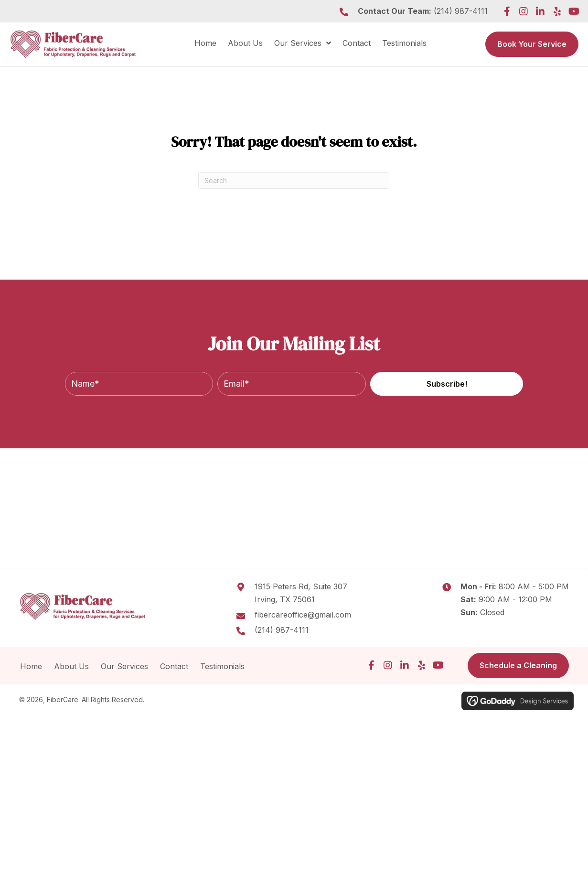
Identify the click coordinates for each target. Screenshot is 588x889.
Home (31, 666)
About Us (71, 666)
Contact (174, 666)
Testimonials (224, 666)
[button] (507, 11)
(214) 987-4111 (461, 11)
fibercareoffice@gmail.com (303, 615)
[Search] (294, 180)
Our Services (124, 666)
